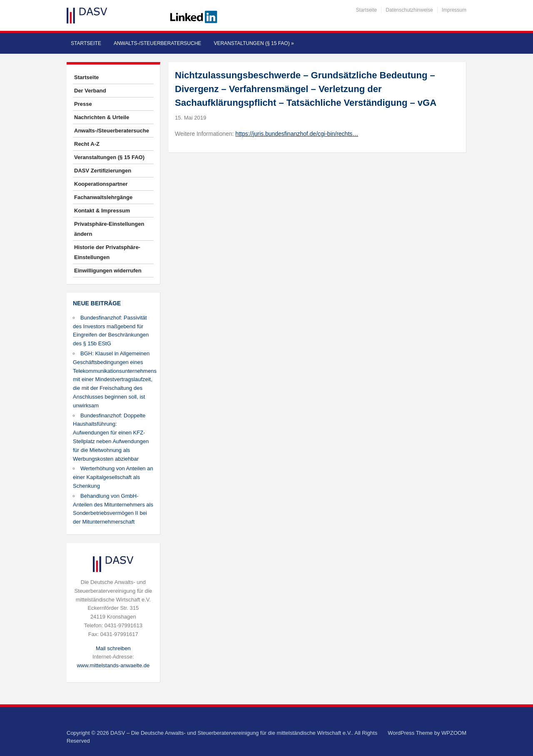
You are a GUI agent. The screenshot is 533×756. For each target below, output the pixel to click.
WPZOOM (454, 733)
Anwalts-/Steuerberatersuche (157, 43)
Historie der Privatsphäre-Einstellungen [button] (107, 252)
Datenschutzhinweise (409, 10)
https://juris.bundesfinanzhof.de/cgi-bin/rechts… (297, 134)
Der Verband (90, 91)
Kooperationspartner (101, 184)
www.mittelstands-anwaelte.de (113, 665)
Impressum (454, 10)
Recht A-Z (87, 144)
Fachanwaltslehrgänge (103, 197)
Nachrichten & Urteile (102, 117)
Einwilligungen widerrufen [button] (108, 271)
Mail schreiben (113, 648)
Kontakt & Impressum (102, 211)
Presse (83, 104)
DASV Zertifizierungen (103, 171)
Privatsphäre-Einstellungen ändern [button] (109, 229)
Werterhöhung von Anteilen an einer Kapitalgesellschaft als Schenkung (113, 477)
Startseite (367, 10)
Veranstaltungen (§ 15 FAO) (254, 43)
